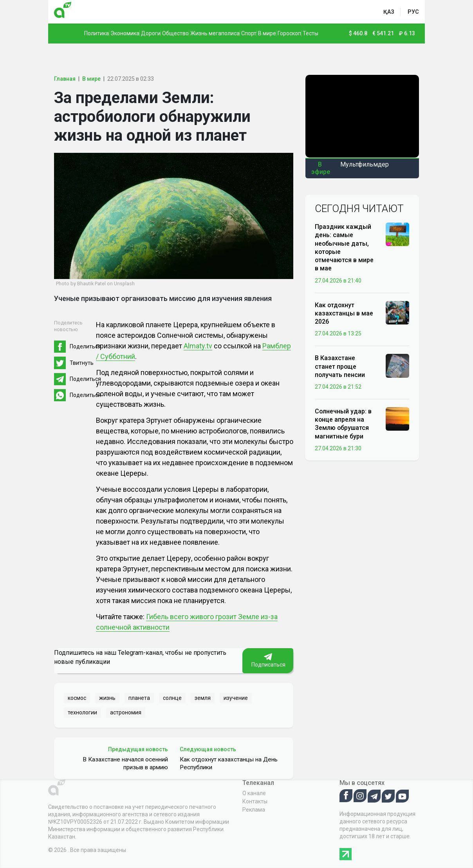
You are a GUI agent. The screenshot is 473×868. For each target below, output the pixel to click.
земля (203, 698)
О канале (254, 793)
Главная (65, 79)
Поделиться (85, 346)
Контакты (255, 801)
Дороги (151, 33)
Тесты (311, 33)
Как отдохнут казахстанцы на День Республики (229, 763)
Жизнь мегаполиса (215, 33)
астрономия (126, 712)
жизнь (107, 698)
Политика (97, 33)
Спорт (249, 33)
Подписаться (268, 660)
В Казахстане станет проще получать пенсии (340, 366)
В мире (267, 33)
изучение (236, 698)
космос (77, 698)
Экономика (125, 33)
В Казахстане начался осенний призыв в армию (125, 763)
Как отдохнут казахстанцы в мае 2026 (344, 313)
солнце (172, 698)
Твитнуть (82, 363)
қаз (389, 12)
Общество (175, 33)
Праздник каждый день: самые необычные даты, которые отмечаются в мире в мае (344, 247)
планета (139, 698)
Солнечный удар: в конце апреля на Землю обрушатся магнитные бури (343, 424)
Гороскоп (289, 33)
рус (413, 12)
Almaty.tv (198, 346)
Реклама (254, 810)
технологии (82, 712)
